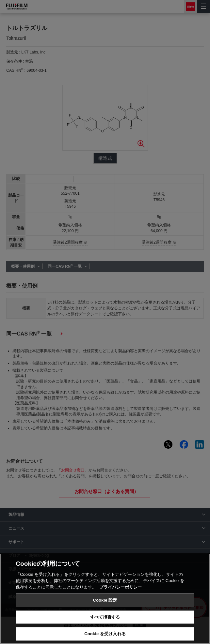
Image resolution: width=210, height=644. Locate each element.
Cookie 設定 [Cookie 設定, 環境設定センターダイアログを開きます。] (105, 600)
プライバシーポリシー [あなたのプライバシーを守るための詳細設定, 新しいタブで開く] (121, 587)
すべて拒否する (105, 617)
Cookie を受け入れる (105, 634)
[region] (105, 599)
